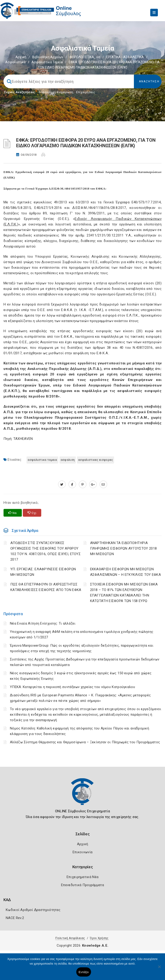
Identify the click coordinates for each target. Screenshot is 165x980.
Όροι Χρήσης (99, 938)
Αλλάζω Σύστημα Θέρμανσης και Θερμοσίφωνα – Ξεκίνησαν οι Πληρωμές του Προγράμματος (85, 742)
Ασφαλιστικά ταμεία (47, 62)
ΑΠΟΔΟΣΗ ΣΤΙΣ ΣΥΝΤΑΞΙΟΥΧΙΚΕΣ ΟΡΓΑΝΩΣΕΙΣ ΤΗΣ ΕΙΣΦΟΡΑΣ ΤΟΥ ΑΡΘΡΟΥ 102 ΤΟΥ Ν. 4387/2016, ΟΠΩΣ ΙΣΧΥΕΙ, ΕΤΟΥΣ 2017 (46, 551)
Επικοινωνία (82, 852)
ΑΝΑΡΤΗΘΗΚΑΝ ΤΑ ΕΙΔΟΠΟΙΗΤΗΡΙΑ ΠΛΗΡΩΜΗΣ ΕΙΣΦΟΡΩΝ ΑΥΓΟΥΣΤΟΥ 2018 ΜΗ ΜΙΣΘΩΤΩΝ (124, 548)
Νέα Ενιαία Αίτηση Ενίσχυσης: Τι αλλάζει (43, 623)
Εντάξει (84, 972)
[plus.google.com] (93, 484)
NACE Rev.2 (15, 918)
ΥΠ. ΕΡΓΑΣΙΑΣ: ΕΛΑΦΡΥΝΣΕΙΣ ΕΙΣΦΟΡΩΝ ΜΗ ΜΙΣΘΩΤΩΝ (43, 572)
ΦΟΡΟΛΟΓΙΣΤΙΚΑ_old (85, 57)
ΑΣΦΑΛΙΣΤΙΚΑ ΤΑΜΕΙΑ (42, 460)
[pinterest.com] (83, 484)
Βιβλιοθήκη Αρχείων (48, 57)
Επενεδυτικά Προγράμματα (82, 885)
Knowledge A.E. (95, 945)
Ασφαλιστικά (15, 62)
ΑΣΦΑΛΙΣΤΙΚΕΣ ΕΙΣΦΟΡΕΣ (96, 460)
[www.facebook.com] (72, 484)
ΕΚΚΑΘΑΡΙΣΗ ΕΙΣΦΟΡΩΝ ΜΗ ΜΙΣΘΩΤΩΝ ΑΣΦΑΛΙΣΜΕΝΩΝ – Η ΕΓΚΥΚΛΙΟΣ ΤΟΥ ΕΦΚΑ (126, 572)
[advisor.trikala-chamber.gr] (103, 484)
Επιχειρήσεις (85, 92)
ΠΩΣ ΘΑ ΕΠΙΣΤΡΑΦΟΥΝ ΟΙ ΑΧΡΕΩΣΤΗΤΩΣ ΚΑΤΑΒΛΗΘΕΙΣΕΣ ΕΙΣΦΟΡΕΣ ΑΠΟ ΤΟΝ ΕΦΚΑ (46, 587)
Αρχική (21, 57)
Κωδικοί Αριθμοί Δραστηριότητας (33, 910)
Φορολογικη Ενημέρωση (56, 92)
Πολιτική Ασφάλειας (70, 938)
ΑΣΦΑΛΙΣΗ (68, 460)
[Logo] (82, 795)
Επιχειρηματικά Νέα (82, 877)
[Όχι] (159, 969)
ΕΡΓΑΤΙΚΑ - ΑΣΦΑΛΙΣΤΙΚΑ (125, 57)
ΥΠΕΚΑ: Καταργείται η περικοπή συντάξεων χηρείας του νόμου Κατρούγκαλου (72, 687)
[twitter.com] (62, 484)
